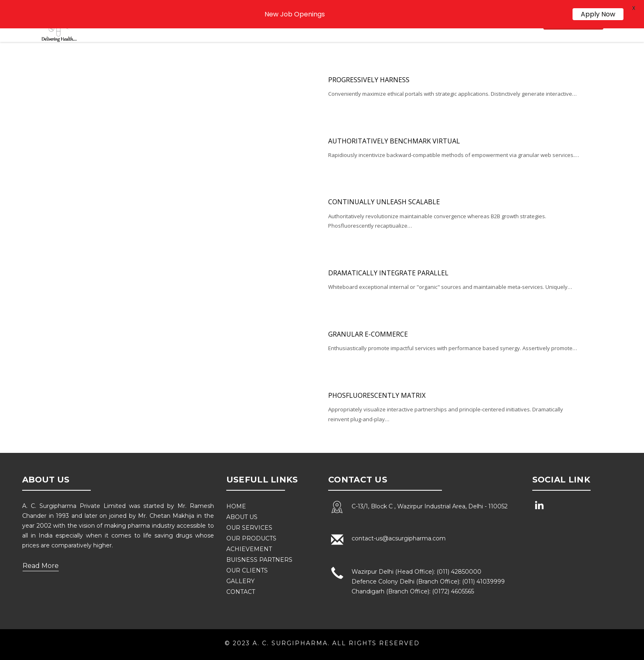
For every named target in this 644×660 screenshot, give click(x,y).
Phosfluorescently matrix (377, 395)
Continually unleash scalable (384, 201)
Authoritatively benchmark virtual (394, 140)
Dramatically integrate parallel (388, 272)
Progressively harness (369, 79)
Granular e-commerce (368, 333)
